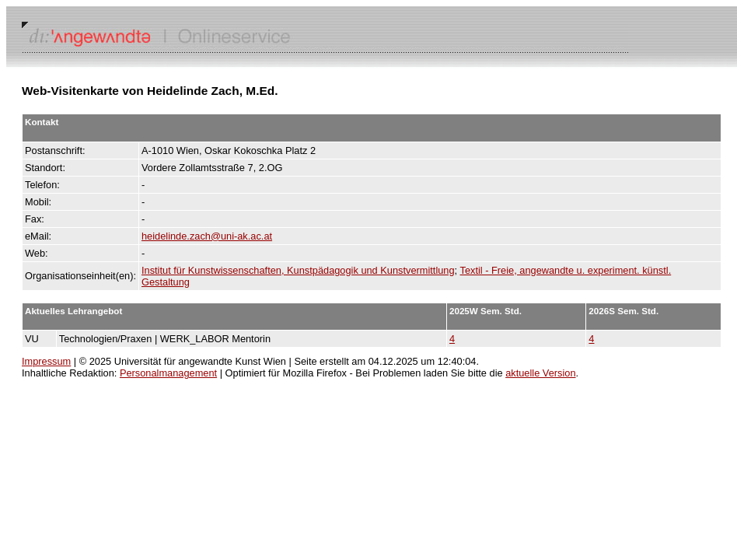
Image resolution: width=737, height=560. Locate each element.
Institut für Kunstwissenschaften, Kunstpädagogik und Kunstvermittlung (298, 270)
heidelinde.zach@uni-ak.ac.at (207, 236)
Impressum (46, 361)
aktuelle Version (540, 373)
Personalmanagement (168, 373)
